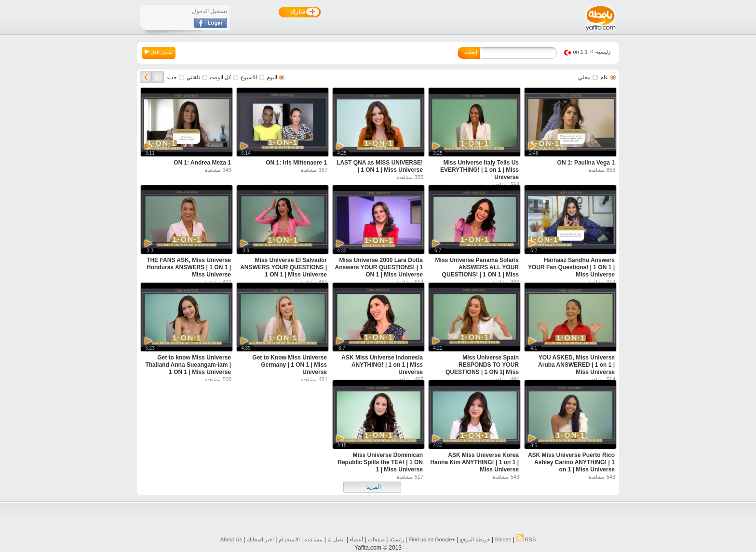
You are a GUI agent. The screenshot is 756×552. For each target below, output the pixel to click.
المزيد (374, 487)
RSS (526, 539)
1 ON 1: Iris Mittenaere (296, 163)
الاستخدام (289, 539)
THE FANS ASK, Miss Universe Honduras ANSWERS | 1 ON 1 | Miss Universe (189, 267)
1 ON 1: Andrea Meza (202, 163)
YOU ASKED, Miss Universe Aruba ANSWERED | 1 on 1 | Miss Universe (576, 365)
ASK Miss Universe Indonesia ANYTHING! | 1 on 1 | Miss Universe (382, 365)
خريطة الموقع (475, 539)
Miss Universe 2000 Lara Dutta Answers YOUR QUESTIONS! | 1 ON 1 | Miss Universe (379, 267)
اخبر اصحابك (260, 539)
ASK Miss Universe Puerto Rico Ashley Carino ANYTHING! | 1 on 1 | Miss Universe (571, 462)
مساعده (313, 539)
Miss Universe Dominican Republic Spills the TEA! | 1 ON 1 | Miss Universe (380, 462)
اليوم (272, 77)
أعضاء (356, 539)
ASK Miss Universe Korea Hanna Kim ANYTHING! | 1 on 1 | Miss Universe (474, 462)
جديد (172, 77)
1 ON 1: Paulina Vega (586, 163)
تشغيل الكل (159, 52)
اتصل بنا (336, 539)
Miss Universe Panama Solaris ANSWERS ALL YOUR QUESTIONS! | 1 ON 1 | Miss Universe (477, 271)
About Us (231, 539)
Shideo (503, 539)
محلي (584, 77)
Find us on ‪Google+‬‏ (432, 539)
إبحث (471, 52)
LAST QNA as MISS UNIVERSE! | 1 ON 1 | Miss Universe (380, 166)
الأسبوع (249, 77)
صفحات (376, 539)
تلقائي (193, 77)
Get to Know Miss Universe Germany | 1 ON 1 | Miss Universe (290, 365)
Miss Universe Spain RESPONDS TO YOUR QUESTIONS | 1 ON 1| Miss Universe (482, 368)
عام (604, 77)
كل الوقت (220, 77)
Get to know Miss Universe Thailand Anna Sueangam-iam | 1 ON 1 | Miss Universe (188, 365)
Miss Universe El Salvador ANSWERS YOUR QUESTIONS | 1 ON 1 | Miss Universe (283, 267)
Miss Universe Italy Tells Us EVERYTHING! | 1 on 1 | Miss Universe (479, 170)
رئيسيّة (397, 539)
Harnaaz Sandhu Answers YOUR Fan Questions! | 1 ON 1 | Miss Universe (571, 267)
